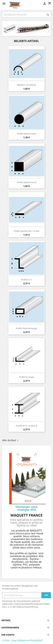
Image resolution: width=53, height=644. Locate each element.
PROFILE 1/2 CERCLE (27, 85)
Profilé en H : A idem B (27, 426)
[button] (6, 29)
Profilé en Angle (27, 377)
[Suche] (26, 14)
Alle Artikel (11, 440)
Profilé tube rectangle (27, 328)
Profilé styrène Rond (27, 134)
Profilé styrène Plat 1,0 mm (27, 231)
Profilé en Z (26, 280)
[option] (26, 29)
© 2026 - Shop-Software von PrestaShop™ (23, 640)
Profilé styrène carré (27, 182)
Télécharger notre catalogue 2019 (26, 508)
